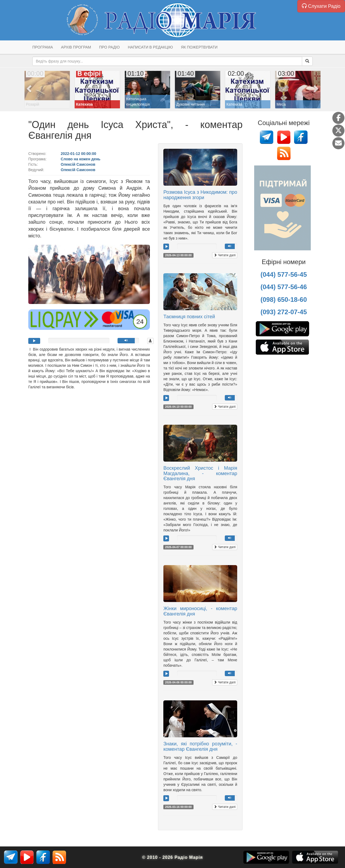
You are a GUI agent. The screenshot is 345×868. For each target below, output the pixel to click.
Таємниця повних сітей (189, 317)
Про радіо (109, 47)
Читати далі (225, 255)
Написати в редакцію (150, 47)
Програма (43, 47)
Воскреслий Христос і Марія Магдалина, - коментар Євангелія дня (200, 473)
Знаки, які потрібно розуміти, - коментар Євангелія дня (200, 746)
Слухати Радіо (321, 6)
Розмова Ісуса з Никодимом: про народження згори (200, 195)
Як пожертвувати (199, 47)
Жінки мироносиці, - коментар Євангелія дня (200, 611)
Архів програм (76, 47)
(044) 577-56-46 (284, 287)
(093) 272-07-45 (284, 312)
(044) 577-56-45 (284, 274)
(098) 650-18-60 (284, 300)
